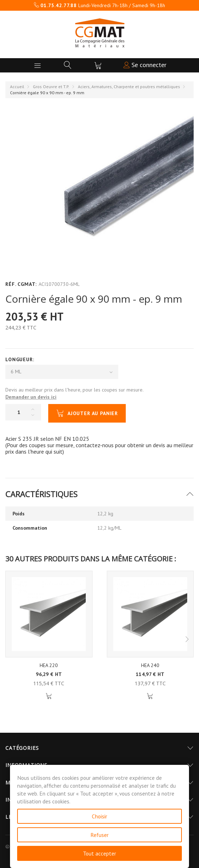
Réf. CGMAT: (21, 284)
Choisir (99, 816)
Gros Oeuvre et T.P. (51, 87)
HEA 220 (49, 665)
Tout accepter (99, 853)
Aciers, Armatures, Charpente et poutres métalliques (129, 87)
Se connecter (145, 65)
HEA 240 (150, 665)
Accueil (17, 87)
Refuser (99, 835)
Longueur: (21, 359)
